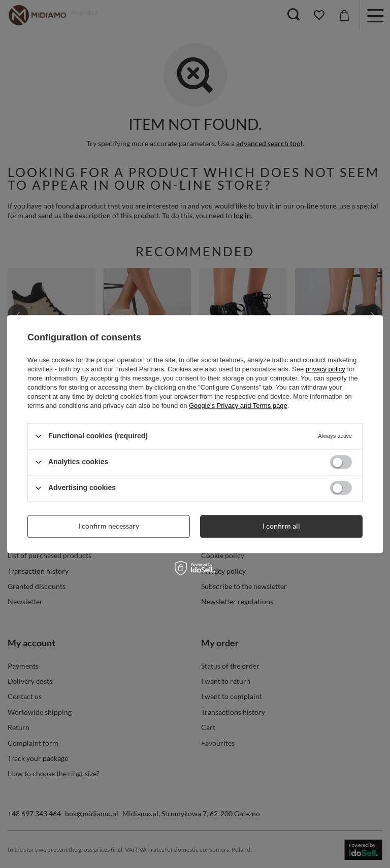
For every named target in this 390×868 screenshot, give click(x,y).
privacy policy (326, 369)
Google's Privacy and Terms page (238, 406)
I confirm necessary (109, 526)
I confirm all (281, 526)
